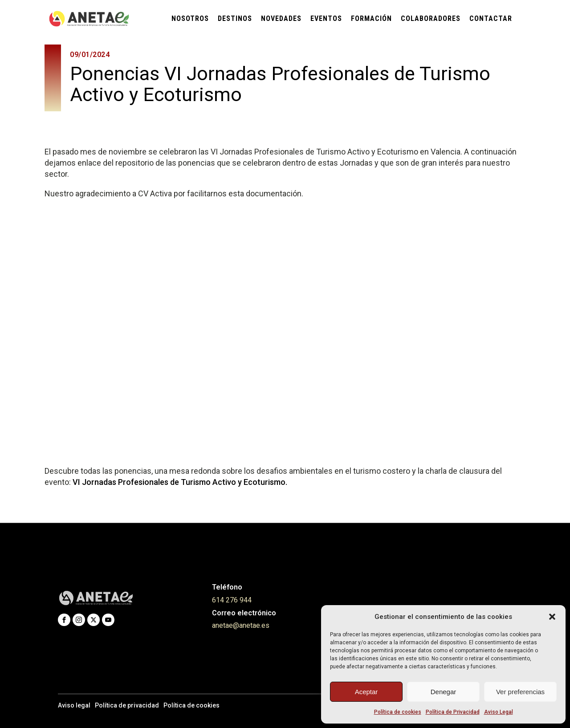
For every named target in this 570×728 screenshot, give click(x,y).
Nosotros (190, 18)
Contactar (491, 18)
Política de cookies (398, 712)
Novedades (281, 18)
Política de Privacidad (453, 712)
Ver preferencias (520, 692)
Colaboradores (431, 18)
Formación (371, 18)
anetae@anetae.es (241, 625)
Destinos (235, 18)
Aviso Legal (499, 712)
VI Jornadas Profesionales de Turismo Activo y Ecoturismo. (180, 482)
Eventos (326, 18)
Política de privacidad (127, 705)
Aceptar (366, 692)
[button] (552, 617)
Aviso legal (74, 705)
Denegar (444, 692)
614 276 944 (232, 600)
